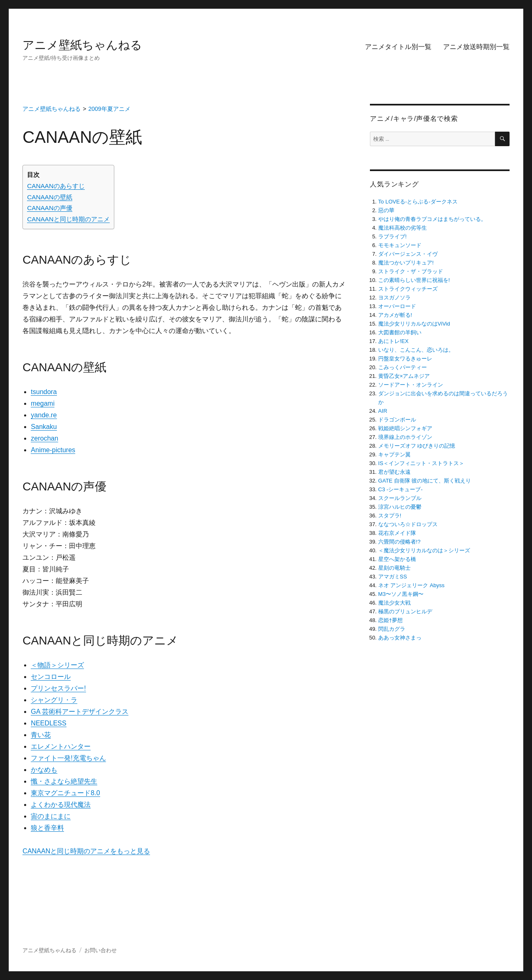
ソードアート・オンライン (411, 385)
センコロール (51, 677)
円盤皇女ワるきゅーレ (405, 359)
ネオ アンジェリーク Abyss (411, 585)
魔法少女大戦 (394, 603)
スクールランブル (400, 498)
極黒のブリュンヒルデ (405, 611)
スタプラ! (390, 516)
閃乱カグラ (392, 629)
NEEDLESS (48, 723)
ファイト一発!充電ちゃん (68, 758)
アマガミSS (393, 577)
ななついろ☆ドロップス (408, 524)
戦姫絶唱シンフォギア (405, 428)
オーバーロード (397, 306)
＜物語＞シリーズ (57, 665)
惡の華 (386, 210)
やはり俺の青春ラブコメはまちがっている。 (432, 219)
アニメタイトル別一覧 (398, 47)
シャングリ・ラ (54, 700)
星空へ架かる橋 (397, 559)
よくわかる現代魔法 (61, 805)
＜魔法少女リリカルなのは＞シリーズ (424, 550)
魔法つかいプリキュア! (406, 263)
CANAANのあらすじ (56, 186)
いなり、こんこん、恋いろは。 (416, 350)
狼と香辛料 (47, 828)
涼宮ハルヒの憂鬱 (400, 507)
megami (43, 403)
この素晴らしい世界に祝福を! (414, 280)
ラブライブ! (393, 236)
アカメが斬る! (395, 315)
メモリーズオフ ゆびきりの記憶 (417, 446)
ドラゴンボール (397, 420)
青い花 (41, 735)
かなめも (44, 770)
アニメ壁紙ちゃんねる (82, 45)
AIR (383, 411)
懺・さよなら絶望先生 (64, 781)
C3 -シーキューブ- (400, 489)
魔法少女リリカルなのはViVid (414, 324)
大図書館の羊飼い (400, 332)
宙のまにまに (51, 816)
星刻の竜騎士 (394, 568)
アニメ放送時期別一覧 (476, 47)
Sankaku (44, 427)
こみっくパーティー (403, 367)
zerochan (44, 438)
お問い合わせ (101, 950)
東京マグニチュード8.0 (65, 793)
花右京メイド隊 (397, 533)
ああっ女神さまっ (400, 638)
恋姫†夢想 (390, 620)
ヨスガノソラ (394, 298)
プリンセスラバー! (58, 688)
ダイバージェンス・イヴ (408, 254)
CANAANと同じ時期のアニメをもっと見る (86, 851)
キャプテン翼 (394, 454)
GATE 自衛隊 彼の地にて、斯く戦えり (425, 481)
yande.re (44, 415)
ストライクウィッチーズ (408, 289)
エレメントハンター (61, 746)
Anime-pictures (53, 450)
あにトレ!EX (393, 341)
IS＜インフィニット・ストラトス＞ (421, 463)
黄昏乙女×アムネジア (404, 376)
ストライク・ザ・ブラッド (411, 271)
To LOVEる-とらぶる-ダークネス (418, 202)
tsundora (44, 392)
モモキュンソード (400, 245)
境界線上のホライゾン (405, 437)
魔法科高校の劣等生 (403, 228)
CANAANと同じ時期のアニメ (68, 219)
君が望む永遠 (394, 472)
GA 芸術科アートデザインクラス (80, 712)
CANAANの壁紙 (49, 197)
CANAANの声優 (49, 208)
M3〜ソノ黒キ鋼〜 (401, 594)
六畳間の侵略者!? (399, 542)
